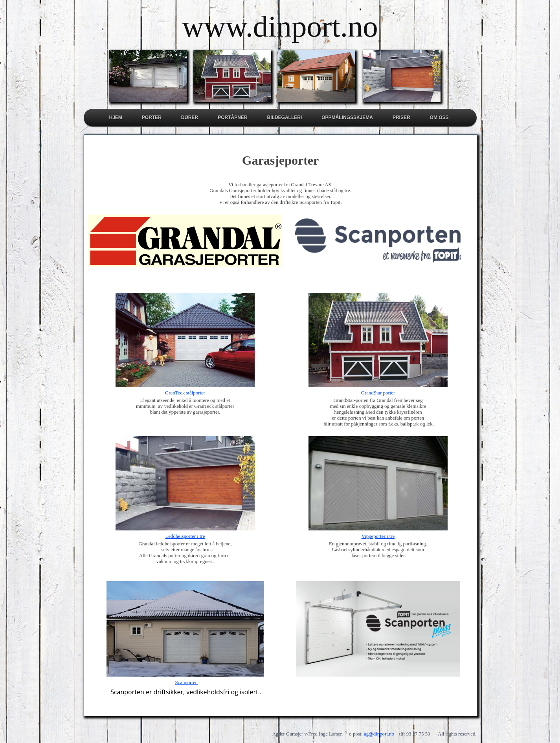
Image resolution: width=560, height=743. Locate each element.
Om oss (439, 117)
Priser (401, 117)
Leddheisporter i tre (185, 536)
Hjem (116, 117)
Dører (190, 117)
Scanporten (186, 682)
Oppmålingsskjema (347, 117)
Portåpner (232, 117)
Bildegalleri (285, 117)
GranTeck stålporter (185, 393)
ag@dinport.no (379, 734)
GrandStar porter (378, 393)
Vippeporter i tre (378, 536)
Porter (152, 117)
